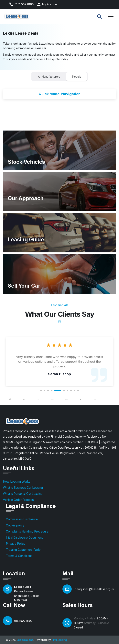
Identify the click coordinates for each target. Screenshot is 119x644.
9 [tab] (75, 390)
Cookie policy (15, 525)
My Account (50, 4)
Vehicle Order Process (18, 500)
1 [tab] (41, 390)
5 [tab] (58, 390)
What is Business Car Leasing (23, 488)
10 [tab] (78, 390)
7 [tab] (68, 390)
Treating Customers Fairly (23, 550)
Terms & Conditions (19, 556)
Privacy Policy (16, 544)
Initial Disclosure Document (24, 538)
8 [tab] (71, 390)
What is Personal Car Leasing (23, 494)
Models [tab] (77, 76)
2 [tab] (45, 390)
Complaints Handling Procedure (27, 531)
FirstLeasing (59, 640)
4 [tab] (52, 390)
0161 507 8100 (24, 4)
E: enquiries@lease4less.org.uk (94, 589)
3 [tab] (48, 390)
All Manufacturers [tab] (49, 76)
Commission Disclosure (22, 519)
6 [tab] (64, 390)
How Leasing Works (17, 482)
